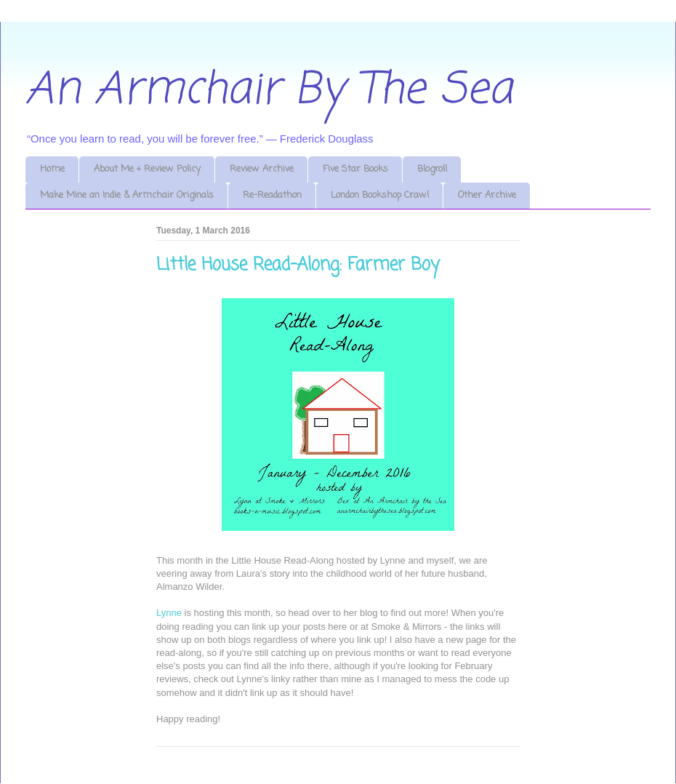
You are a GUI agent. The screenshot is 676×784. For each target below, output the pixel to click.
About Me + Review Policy (147, 169)
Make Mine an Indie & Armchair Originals (127, 195)
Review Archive (262, 169)
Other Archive (487, 195)
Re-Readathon (272, 195)
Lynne (169, 613)
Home (52, 169)
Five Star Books (355, 169)
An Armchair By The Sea (269, 91)
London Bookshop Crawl (380, 195)
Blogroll (432, 169)
